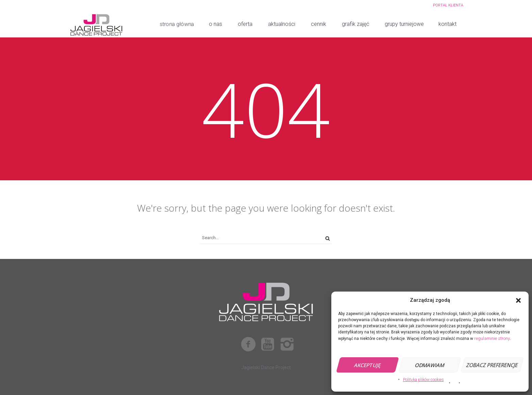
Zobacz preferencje (492, 365)
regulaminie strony (492, 338)
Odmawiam (430, 365)
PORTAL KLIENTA (448, 5)
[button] (518, 300)
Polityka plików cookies (423, 380)
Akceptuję (368, 365)
